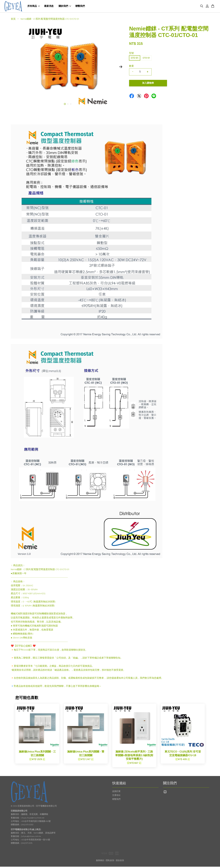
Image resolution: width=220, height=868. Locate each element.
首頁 (13, 20)
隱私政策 (110, 862)
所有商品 (34, 7)
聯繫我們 (80, 7)
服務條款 (100, 862)
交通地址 (116, 797)
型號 (131, 55)
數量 (131, 67)
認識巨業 (116, 793)
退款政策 (120, 862)
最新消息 (49, 7)
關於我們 (65, 7)
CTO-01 (146, 59)
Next (121, 68)
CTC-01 (135, 59)
